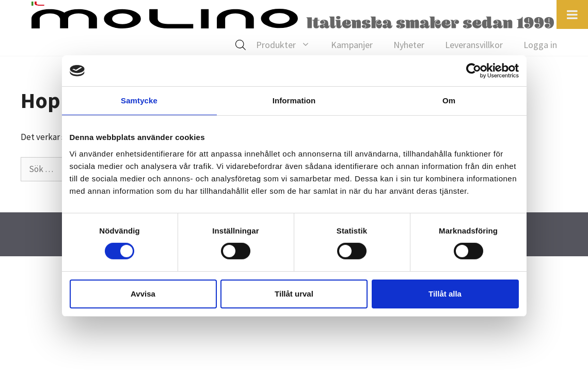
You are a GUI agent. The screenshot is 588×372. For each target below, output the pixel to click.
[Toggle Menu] (572, 14)
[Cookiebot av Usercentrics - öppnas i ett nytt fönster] (474, 71)
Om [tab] (449, 100)
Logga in (540, 45)
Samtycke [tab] (139, 100)
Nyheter (409, 45)
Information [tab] (294, 100)
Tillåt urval (294, 294)
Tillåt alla (445, 294)
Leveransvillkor (474, 45)
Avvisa (143, 294)
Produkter (288, 45)
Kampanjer (352, 45)
